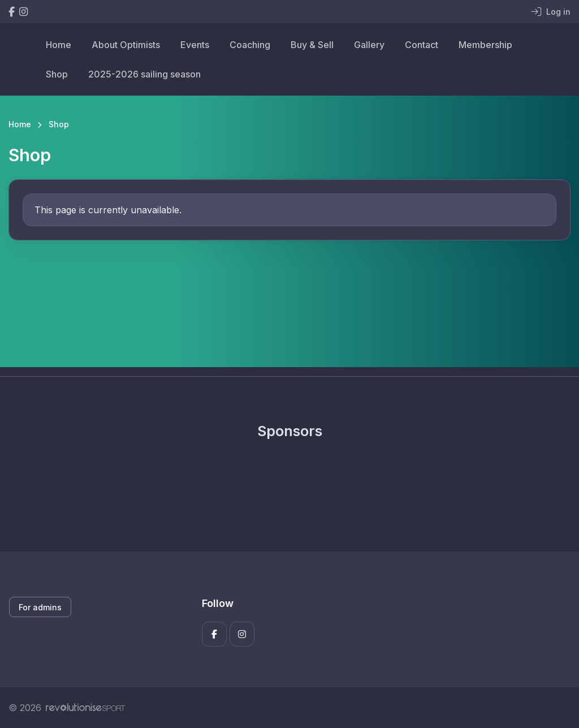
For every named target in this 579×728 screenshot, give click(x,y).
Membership (485, 45)
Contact (422, 45)
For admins (40, 607)
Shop (57, 74)
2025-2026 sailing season (144, 74)
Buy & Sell (312, 45)
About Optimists (126, 45)
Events (195, 45)
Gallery (369, 45)
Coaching (250, 45)
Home (59, 45)
